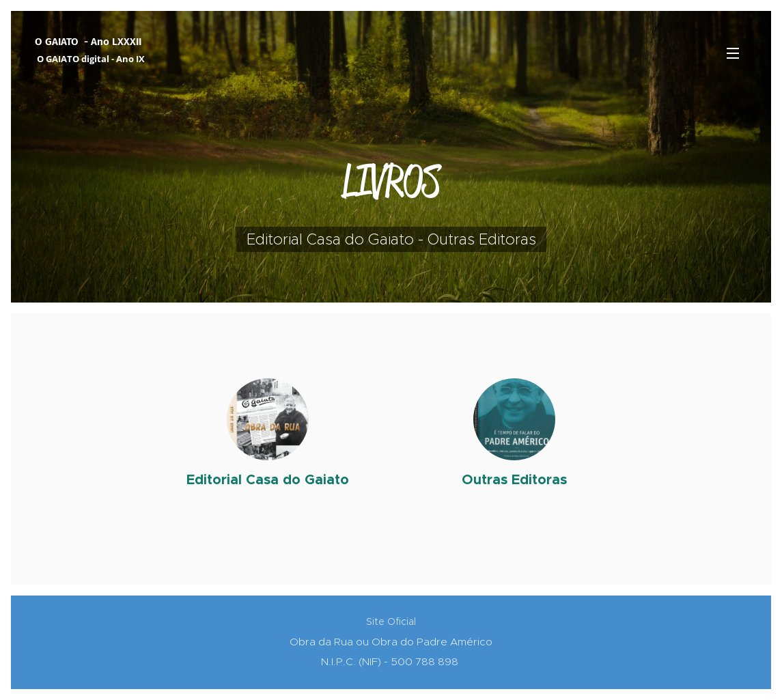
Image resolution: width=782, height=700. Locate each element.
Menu (733, 53)
